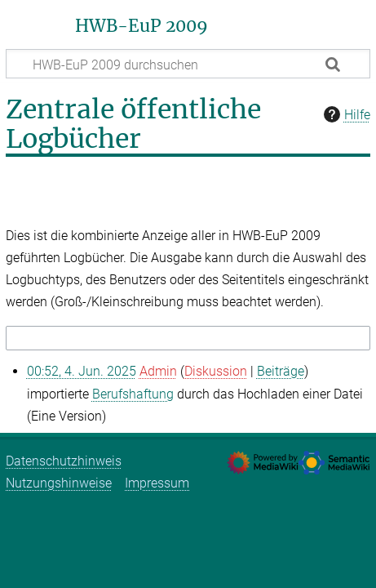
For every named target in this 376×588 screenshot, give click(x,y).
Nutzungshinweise (59, 483)
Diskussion (216, 371)
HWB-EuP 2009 (142, 26)
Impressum (157, 483)
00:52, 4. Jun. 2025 (82, 371)
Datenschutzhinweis (64, 461)
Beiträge (281, 371)
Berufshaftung (133, 394)
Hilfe (345, 114)
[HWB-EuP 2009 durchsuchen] (188, 64)
